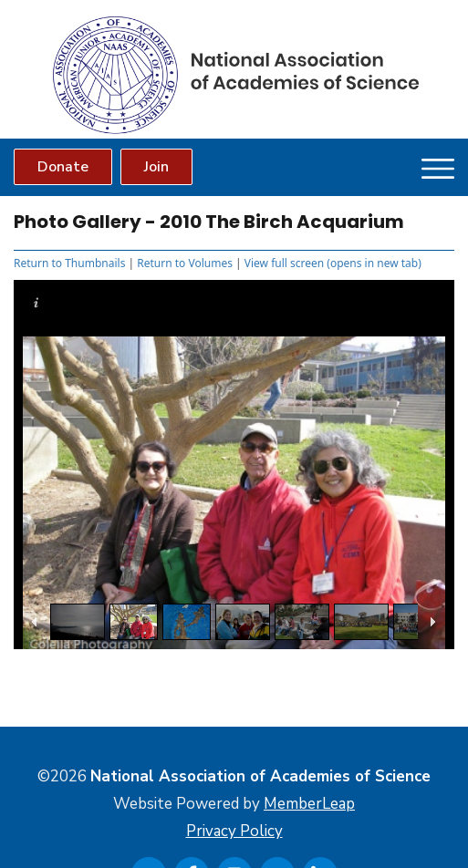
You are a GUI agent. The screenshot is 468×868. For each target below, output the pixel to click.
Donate (63, 167)
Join (156, 167)
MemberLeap (309, 804)
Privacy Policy (234, 831)
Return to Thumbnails (69, 263)
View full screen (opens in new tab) (333, 263)
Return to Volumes (185, 263)
